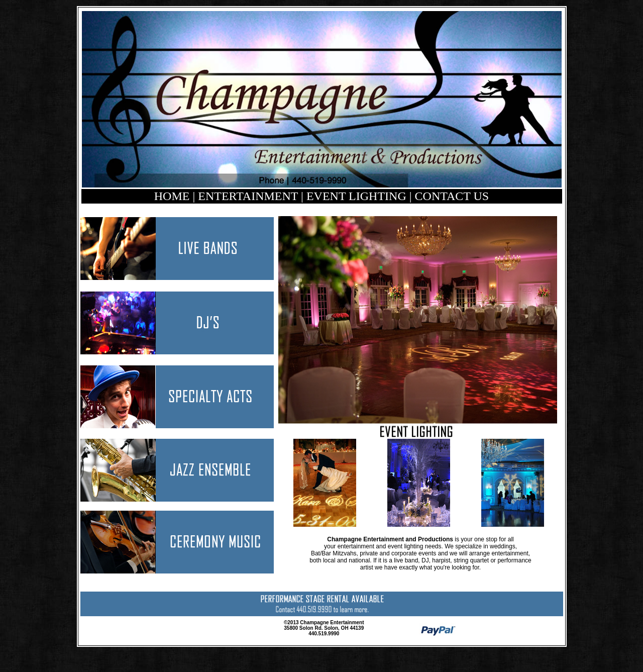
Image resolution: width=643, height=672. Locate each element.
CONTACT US (452, 196)
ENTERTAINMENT (248, 196)
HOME (172, 196)
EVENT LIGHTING (358, 196)
